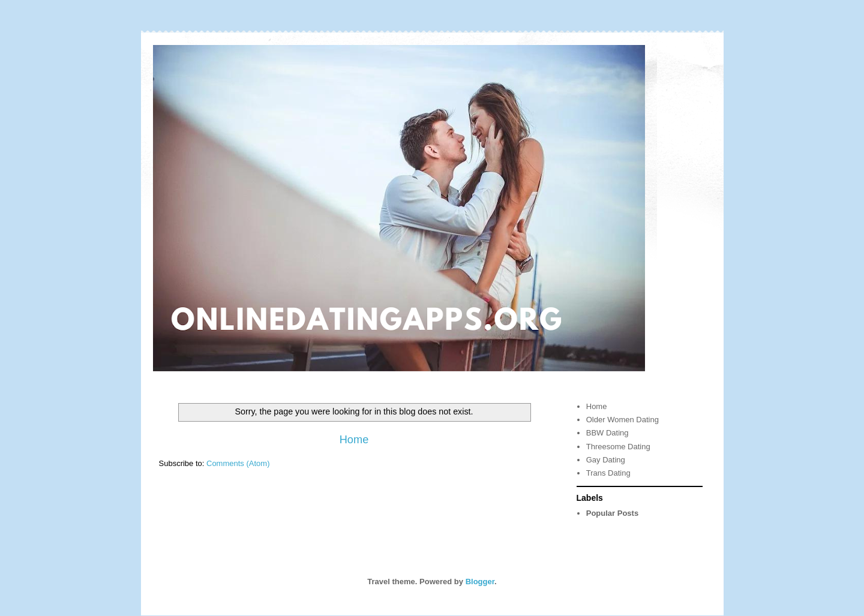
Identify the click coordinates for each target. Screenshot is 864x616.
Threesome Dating (618, 447)
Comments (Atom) (238, 463)
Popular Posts (612, 513)
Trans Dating (608, 473)
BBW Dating (607, 433)
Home (354, 440)
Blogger (480, 582)
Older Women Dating (622, 420)
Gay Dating (606, 460)
